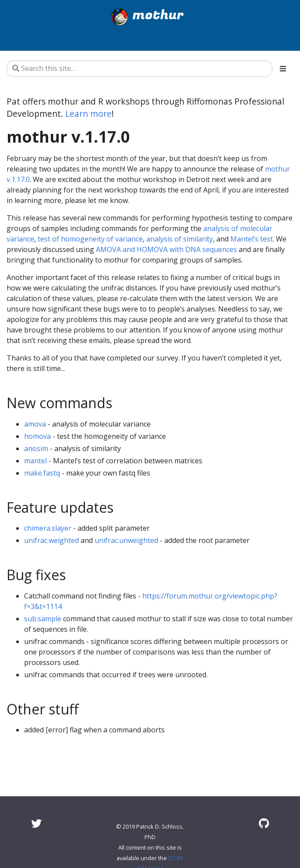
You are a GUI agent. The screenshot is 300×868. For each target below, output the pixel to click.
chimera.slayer (48, 528)
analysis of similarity (180, 239)
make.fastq (42, 473)
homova (37, 436)
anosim (36, 448)
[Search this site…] (139, 69)
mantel (35, 461)
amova (35, 424)
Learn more (88, 114)
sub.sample (43, 619)
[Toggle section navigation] (283, 69)
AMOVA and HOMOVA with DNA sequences (166, 249)
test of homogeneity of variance (90, 239)
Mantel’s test (252, 239)
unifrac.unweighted (126, 540)
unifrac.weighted (51, 540)
